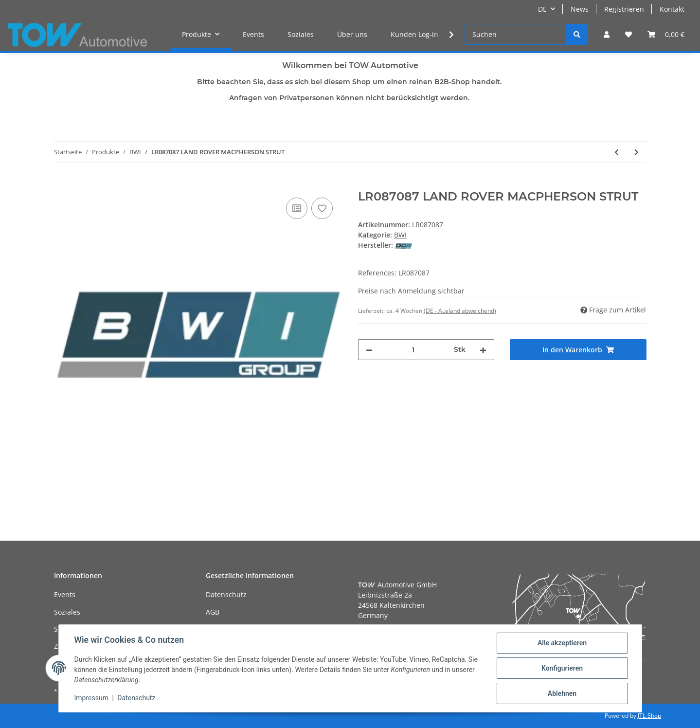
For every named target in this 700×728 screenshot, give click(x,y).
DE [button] (542, 9)
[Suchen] (515, 34)
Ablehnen (562, 693)
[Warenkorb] (666, 34)
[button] (607, 34)
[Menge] (413, 350)
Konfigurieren (562, 668)
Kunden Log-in (414, 34)
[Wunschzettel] (628, 34)
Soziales (301, 34)
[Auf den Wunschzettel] (322, 208)
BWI (400, 235)
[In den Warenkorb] (62, 184)
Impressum (91, 698)
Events (253, 34)
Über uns (352, 34)
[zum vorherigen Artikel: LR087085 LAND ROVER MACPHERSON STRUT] (617, 152)
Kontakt (672, 9)
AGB (213, 612)
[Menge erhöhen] (483, 350)
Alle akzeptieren (562, 643)
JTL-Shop (649, 716)
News (580, 9)
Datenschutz (226, 594)
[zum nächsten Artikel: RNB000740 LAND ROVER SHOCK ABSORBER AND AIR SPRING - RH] (637, 152)
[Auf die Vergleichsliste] (297, 208)
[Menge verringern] (369, 350)
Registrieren (624, 9)
